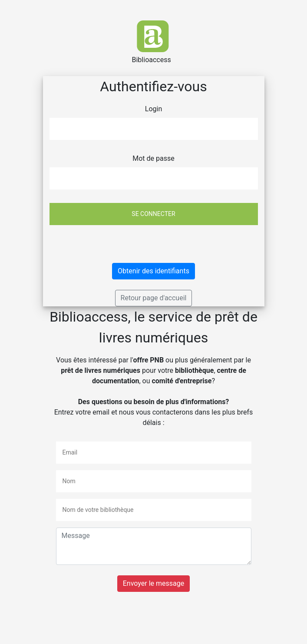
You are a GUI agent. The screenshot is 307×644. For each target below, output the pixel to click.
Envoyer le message (153, 583)
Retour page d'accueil (154, 298)
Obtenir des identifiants (153, 271)
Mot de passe (153, 158)
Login (153, 109)
